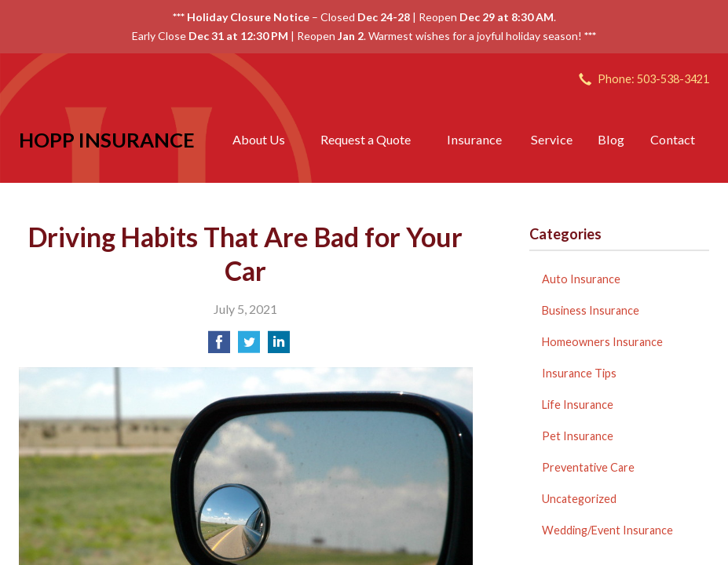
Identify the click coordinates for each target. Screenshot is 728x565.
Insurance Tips (579, 373)
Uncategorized (579, 499)
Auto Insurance (581, 279)
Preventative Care (588, 467)
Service (552, 139)
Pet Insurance (578, 436)
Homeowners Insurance (602, 342)
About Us (259, 139)
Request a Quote (366, 139)
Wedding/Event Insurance (607, 530)
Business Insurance (591, 310)
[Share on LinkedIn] (279, 346)
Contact (673, 139)
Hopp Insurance (107, 140)
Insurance (474, 139)
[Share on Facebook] (219, 346)
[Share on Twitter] (249, 346)
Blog (611, 139)
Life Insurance (578, 405)
